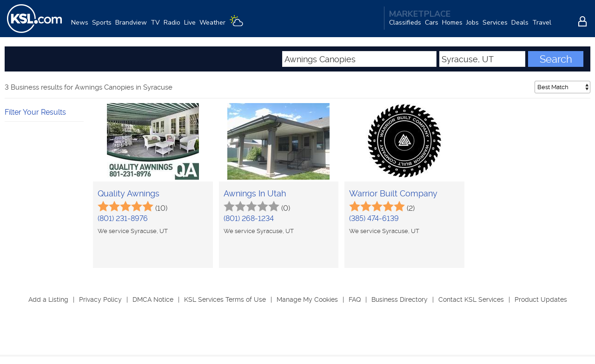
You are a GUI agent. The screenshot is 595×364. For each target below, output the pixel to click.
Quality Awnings (129, 193)
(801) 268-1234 (249, 218)
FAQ (355, 299)
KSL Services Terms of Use (225, 299)
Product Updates (541, 299)
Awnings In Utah (255, 193)
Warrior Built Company (393, 193)
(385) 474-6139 (374, 218)
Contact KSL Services (471, 299)
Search (556, 59)
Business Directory (400, 299)
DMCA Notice (153, 299)
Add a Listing (48, 299)
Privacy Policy (100, 299)
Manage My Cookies (307, 299)
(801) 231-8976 (123, 218)
